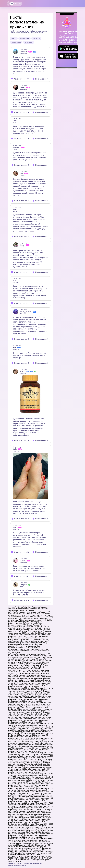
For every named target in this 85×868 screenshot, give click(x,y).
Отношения (36, 38)
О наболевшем (25, 38)
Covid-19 (14, 38)
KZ (16, 4)
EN (20, 4)
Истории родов (16, 42)
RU (12, 4)
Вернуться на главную (14, 11)
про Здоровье (29, 42)
